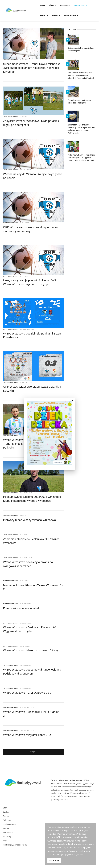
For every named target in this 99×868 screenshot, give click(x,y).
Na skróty (7, 837)
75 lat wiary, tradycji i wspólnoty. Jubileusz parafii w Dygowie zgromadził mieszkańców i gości (81, 158)
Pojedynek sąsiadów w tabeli (21, 608)
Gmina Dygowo (71, 15)
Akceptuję (54, 860)
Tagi (5, 841)
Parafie (44, 15)
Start (42, 5)
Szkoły (56, 15)
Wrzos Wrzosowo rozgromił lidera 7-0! (27, 735)
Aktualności (8, 832)
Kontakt (6, 828)
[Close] (73, 400)
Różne (52, 5)
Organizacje (81, 5)
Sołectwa (65, 5)
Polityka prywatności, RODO (15, 845)
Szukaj (6, 812)
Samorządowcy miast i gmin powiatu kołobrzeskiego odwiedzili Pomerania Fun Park (81, 75)
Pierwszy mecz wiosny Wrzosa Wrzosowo (29, 520)
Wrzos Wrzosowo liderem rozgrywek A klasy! (31, 650)
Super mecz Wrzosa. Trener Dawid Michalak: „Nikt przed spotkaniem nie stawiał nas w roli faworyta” (31, 68)
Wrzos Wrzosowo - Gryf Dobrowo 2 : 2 (27, 693)
